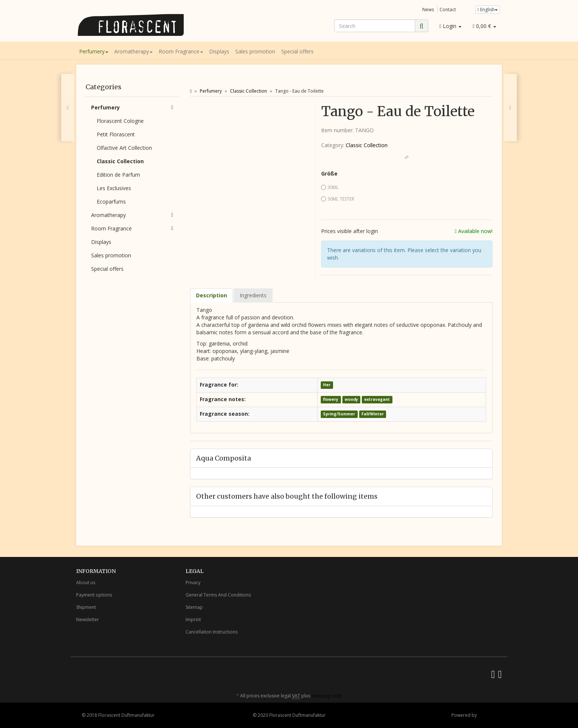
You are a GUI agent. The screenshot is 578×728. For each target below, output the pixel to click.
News (428, 9)
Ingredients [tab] (253, 295)
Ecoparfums (111, 202)
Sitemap (194, 607)
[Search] (375, 26)
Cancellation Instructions (212, 632)
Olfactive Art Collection (124, 148)
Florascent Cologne (120, 121)
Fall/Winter (373, 414)
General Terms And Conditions (218, 595)
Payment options (94, 595)
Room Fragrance (181, 51)
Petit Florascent (116, 134)
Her (327, 385)
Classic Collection (367, 145)
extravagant (377, 400)
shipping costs (327, 696)
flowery (331, 400)
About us (86, 583)
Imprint (193, 619)
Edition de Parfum (118, 175)
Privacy (193, 583)
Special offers (297, 51)
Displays (219, 51)
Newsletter (88, 619)
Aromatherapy (133, 51)
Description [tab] (212, 295)
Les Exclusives (114, 188)
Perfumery (94, 51)
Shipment (86, 607)
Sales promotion (255, 51)
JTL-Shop (487, 715)
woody (351, 400)
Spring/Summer (339, 414)
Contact (448, 9)
